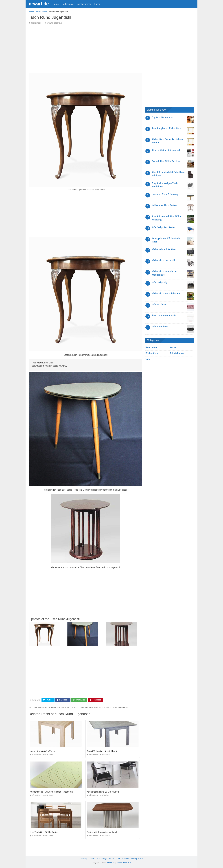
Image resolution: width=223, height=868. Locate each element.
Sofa (148, 359)
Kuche (97, 4)
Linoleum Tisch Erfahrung (165, 194)
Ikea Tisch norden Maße (164, 316)
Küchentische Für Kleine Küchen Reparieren (51, 792)
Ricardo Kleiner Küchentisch (166, 150)
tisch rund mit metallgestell (86, 707)
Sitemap (84, 859)
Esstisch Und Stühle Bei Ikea (166, 161)
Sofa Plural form (160, 327)
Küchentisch (36, 23)
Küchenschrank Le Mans (164, 249)
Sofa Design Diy (159, 283)
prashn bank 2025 (124, 863)
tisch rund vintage (121, 707)
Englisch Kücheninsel (162, 117)
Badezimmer (68, 4)
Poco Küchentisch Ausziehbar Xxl (103, 751)
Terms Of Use (115, 859)
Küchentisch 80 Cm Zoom (42, 751)
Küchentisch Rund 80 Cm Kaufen (103, 792)
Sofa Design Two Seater (163, 227)
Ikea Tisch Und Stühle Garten (44, 832)
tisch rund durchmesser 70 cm (60, 707)
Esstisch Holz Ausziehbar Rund (102, 832)
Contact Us (93, 859)
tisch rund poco (106, 707)
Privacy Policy (137, 859)
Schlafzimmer (84, 4)
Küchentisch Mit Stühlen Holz (167, 294)
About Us (126, 859)
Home (56, 4)
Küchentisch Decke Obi (163, 261)
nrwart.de (39, 4)
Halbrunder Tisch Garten (164, 205)
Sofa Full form (159, 305)
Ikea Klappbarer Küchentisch (166, 128)
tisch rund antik (40, 707)
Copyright (103, 859)
